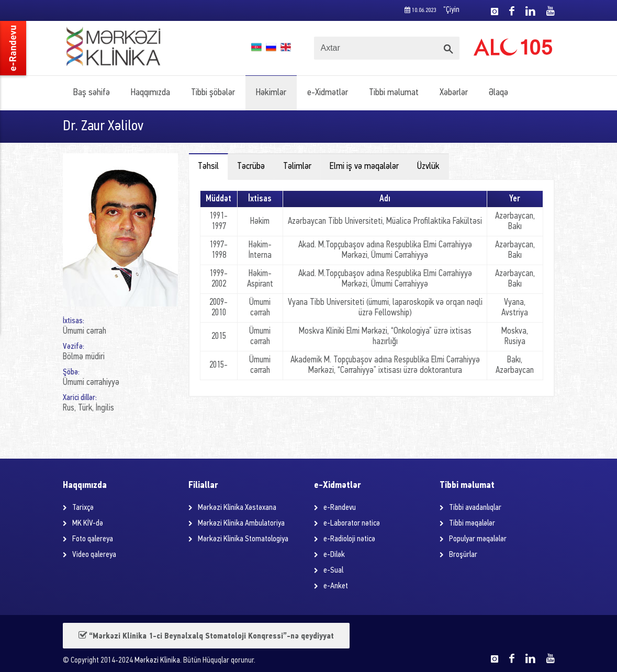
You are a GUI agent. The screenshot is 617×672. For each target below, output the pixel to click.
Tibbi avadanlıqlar (475, 508)
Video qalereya (94, 555)
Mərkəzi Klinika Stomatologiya (243, 539)
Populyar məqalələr (478, 539)
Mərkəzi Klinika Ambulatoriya (241, 523)
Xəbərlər (454, 93)
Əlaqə (498, 93)
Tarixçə (83, 508)
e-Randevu (340, 508)
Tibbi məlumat (394, 93)
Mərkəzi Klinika (157, 661)
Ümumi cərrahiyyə (91, 383)
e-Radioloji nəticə (349, 539)
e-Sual (333, 571)
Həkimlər (271, 93)
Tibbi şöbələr (213, 93)
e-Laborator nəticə (352, 523)
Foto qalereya (93, 539)
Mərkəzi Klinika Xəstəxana (237, 508)
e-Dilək (334, 555)
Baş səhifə (92, 93)
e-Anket (336, 586)
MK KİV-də (88, 523)
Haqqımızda (150, 93)
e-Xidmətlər (328, 93)
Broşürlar (463, 555)
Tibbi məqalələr (472, 523)
